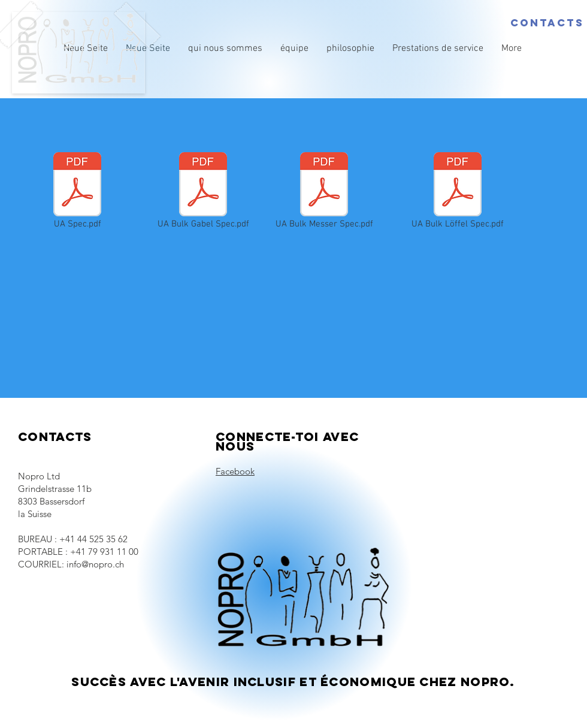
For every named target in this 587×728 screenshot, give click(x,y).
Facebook (235, 471)
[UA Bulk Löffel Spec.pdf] (458, 192)
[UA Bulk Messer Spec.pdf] (324, 192)
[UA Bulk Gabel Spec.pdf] (203, 192)
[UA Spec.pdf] (77, 192)
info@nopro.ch (95, 564)
